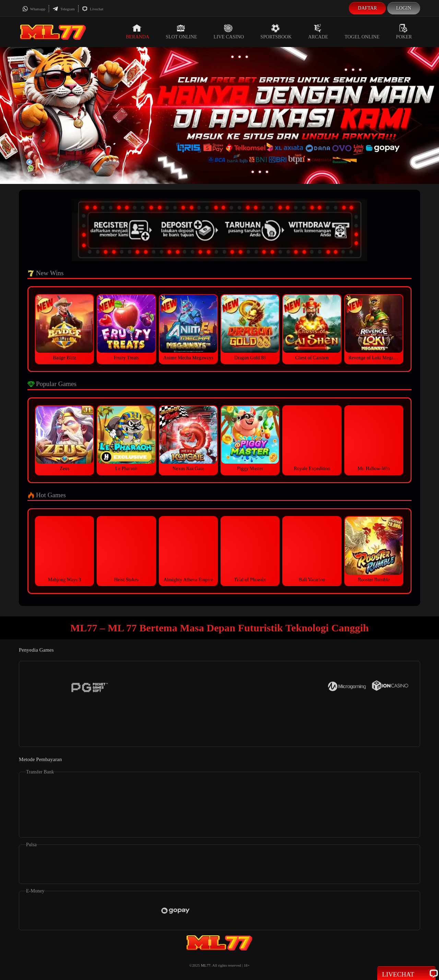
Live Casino (229, 32)
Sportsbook (276, 32)
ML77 (206, 965)
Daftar (367, 8)
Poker (404, 32)
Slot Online (181, 32)
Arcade (318, 32)
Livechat (93, 9)
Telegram (64, 9)
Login (404, 8)
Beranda (138, 32)
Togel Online (362, 32)
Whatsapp (34, 9)
